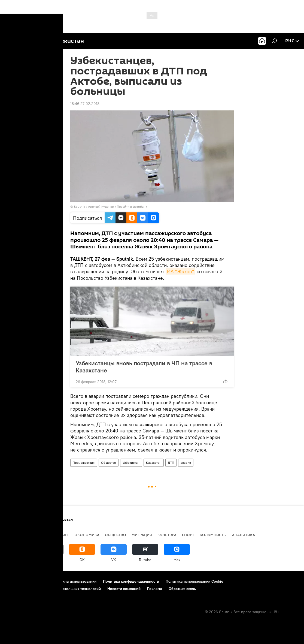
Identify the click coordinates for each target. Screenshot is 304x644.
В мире (63, 535)
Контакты (39, 581)
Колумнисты (213, 535)
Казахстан (154, 463)
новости (15, 535)
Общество (109, 463)
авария (186, 463)
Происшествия (84, 463)
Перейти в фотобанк (132, 207)
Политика (40, 535)
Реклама (155, 589)
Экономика (87, 535)
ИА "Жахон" (180, 271)
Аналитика (244, 535)
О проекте (15, 581)
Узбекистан (131, 463)
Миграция (142, 535)
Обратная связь (182, 589)
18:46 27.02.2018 (85, 104)
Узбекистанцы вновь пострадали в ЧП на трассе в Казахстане (144, 367)
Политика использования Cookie (194, 581)
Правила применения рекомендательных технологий (53, 589)
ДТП (171, 463)
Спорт (188, 535)
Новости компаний (124, 589)
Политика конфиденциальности (131, 581)
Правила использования (75, 581)
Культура (167, 535)
